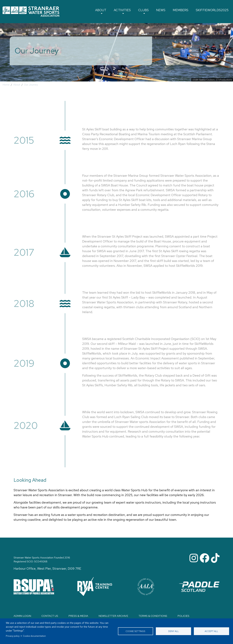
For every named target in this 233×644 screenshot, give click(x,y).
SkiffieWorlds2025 (213, 11)
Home (6, 85)
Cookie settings (135, 631)
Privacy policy (13, 636)
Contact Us (50, 616)
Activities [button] (126, 11)
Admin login (22, 616)
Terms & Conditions (153, 616)
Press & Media (78, 616)
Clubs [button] (146, 11)
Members (182, 11)
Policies (183, 616)
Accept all (211, 631)
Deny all (174, 631)
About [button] (105, 11)
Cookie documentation (34, 636)
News (163, 11)
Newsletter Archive (113, 616)
